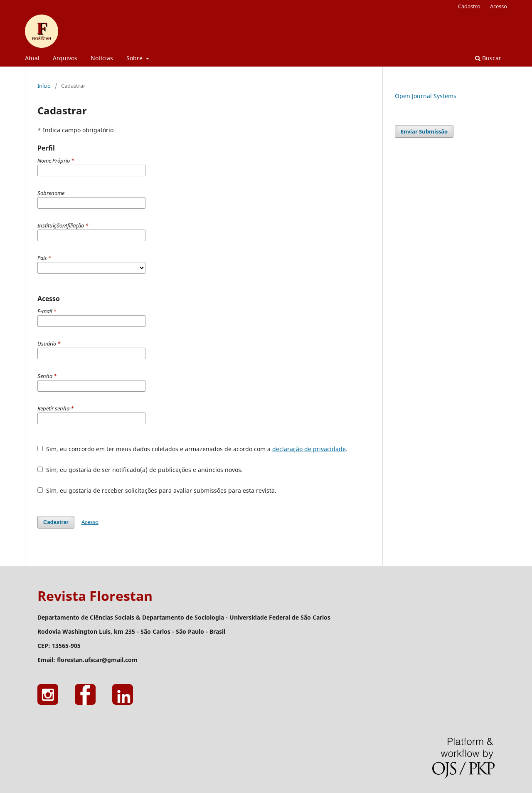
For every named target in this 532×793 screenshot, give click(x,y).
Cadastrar (56, 522)
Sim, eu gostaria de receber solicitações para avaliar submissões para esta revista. (157, 490)
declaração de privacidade (309, 449)
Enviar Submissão (424, 131)
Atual (32, 58)
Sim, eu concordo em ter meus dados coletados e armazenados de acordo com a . (192, 449)
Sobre (135, 58)
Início (44, 86)
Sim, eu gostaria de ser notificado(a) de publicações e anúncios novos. (140, 470)
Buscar (488, 58)
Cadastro (469, 6)
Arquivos (65, 58)
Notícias (102, 58)
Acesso (499, 6)
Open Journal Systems (426, 96)
